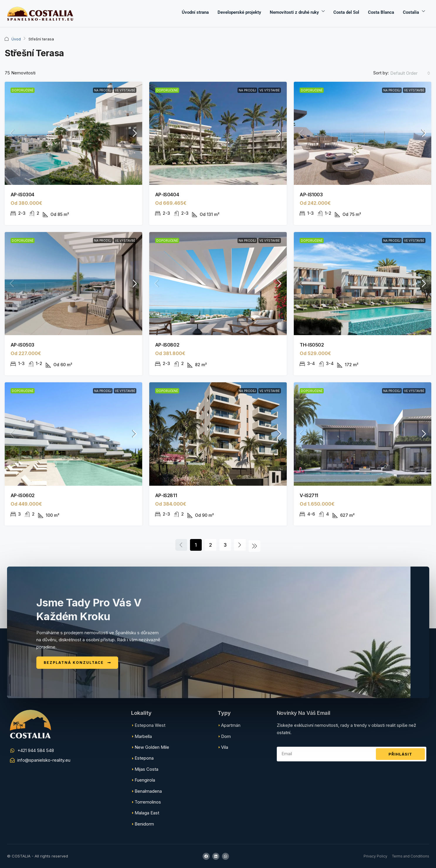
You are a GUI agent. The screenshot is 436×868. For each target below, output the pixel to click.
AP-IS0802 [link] (167, 345)
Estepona (144, 758)
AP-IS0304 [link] (22, 195)
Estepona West (150, 725)
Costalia (411, 12)
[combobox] (410, 73)
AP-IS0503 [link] (22, 345)
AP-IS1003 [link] (311, 195)
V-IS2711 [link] (309, 495)
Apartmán (231, 725)
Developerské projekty (239, 12)
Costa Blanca (381, 12)
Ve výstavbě (125, 90)
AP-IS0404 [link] (167, 195)
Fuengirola (145, 780)
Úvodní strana (195, 12)
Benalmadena (148, 791)
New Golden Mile (152, 747)
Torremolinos (148, 802)
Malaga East (147, 813)
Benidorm (144, 824)
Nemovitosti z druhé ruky (294, 12)
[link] (74, 133)
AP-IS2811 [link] (166, 495)
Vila (225, 747)
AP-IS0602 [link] (23, 495)
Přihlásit (400, 754)
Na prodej (103, 90)
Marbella (143, 736)
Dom (226, 736)
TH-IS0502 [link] (312, 345)
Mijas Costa (146, 769)
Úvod (16, 39)
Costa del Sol (346, 12)
